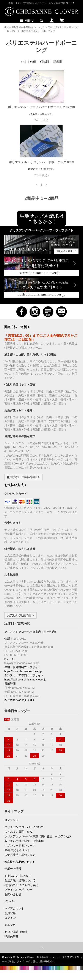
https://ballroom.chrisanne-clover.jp (25, 680)
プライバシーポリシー (19, 890)
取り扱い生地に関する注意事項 (24, 841)
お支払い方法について (19, 876)
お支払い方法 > (15, 485)
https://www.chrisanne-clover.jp (23, 671)
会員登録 (10, 913)
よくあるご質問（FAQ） (20, 832)
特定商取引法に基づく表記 (21, 885)
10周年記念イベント (17, 850)
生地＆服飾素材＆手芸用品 (19, 27)
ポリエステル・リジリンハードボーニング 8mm (43, 162)
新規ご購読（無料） (17, 932)
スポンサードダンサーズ (20, 846)
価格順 (45, 62)
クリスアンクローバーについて (24, 827)
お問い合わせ (13, 895)
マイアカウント (14, 909)
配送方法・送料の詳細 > (23, 477)
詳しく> (70, 3)
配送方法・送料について (20, 880)
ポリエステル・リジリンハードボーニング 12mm (43, 107)
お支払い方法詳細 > (20, 615)
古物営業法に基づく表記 (20, 855)
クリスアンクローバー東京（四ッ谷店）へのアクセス (38, 837)
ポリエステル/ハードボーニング (38, 31)
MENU (26, 20)
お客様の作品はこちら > (20, 862)
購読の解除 (12, 937)
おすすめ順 (28, 62)
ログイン (10, 918)
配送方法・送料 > (17, 327)
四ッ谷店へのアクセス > (20, 700)
